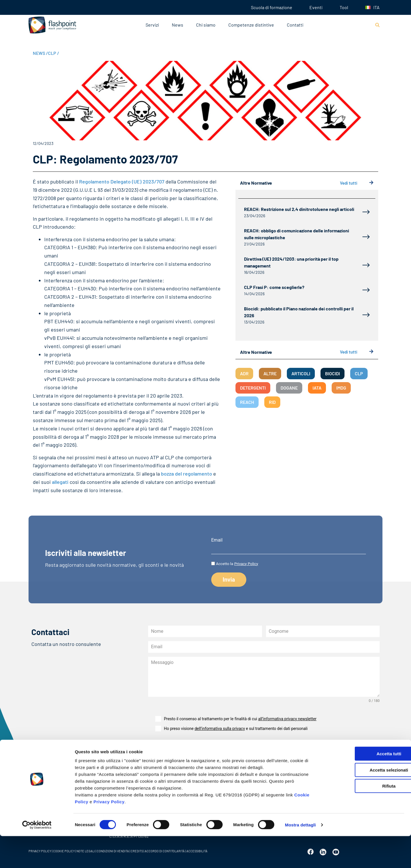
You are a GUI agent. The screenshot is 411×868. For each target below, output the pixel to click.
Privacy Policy (109, 834)
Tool (344, 7)
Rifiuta (363, 818)
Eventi (316, 7)
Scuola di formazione (272, 7)
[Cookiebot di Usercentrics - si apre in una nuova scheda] (37, 857)
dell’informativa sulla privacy (220, 729)
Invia (162, 750)
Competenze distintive (251, 25)
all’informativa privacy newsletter (287, 719)
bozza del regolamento (187, 474)
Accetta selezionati (363, 802)
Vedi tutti (357, 183)
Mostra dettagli (300, 857)
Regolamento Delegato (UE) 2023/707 (122, 181)
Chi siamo (206, 25)
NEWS (40, 53)
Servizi (152, 25)
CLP (54, 53)
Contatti (295, 25)
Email (217, 540)
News (178, 25)
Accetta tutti (363, 786)
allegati (60, 482)
